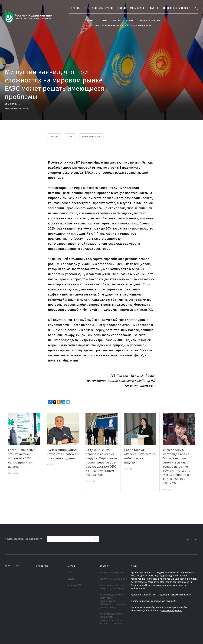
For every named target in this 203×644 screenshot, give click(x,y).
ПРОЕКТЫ (105, 566)
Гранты (147, 8)
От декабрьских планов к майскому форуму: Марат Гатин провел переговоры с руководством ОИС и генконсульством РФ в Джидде (101, 462)
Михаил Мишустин (91, 137)
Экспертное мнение (168, 8)
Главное (84, 21)
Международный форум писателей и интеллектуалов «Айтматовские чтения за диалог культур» (113, 601)
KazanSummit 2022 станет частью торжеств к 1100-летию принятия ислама (21, 458)
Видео (71, 579)
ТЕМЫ (97, 21)
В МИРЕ (124, 21)
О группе (68, 8)
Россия (110, 21)
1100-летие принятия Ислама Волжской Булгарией (112, 26)
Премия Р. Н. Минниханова (113, 579)
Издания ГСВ (74, 585)
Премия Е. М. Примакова (112, 572)
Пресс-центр (12, 566)
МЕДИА (72, 566)
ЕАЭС (70, 137)
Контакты (42, 566)
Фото (70, 572)
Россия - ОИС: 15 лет (124, 8)
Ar (189, 8)
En (181, 8)
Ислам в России (143, 21)
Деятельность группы (92, 8)
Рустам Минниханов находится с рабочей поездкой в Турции (62, 454)
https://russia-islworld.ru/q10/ (17, 109)
